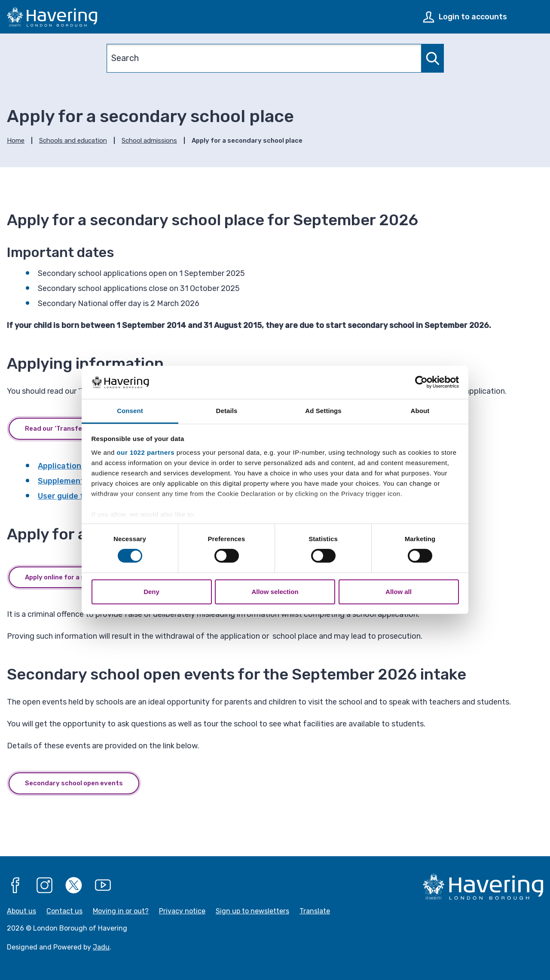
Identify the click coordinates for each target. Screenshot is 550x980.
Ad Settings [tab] (323, 411)
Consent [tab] (130, 411)
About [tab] (420, 411)
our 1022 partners (146, 452)
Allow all (399, 592)
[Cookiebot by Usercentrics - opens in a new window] (421, 382)
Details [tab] (227, 411)
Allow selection (275, 592)
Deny (151, 592)
